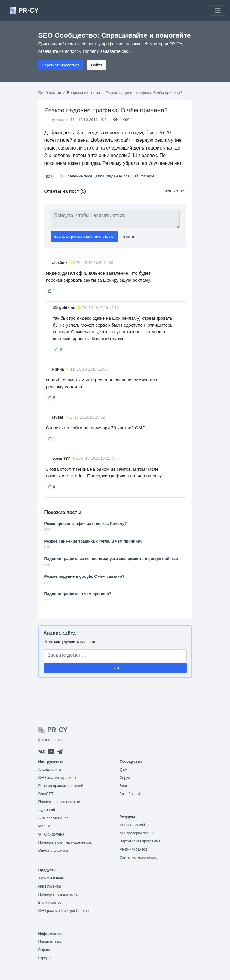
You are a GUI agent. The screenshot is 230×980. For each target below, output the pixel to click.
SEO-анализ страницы (57, 778)
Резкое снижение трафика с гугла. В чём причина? (94, 541)
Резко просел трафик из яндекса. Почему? (86, 523)
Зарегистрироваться (61, 65)
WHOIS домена (51, 834)
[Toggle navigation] (218, 11)
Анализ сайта (60, 633)
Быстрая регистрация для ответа (84, 236)
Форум (125, 778)
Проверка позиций (59, 894)
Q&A (123, 770)
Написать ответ (172, 191)
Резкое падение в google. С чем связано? (85, 576)
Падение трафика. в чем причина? (78, 594)
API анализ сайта (134, 825)
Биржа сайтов (50, 903)
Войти (97, 65)
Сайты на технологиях (138, 857)
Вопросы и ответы (83, 93)
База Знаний (130, 794)
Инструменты (50, 886)
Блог (124, 786)
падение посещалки (86, 176)
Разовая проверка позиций (61, 786)
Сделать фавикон (53, 851)
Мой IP (44, 826)
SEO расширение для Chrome (64, 911)
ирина (58, 120)
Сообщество (50, 93)
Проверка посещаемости (59, 802)
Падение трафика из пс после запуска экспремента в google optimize (111, 559)
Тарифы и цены (52, 878)
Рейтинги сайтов (133, 849)
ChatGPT (46, 794)
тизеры (147, 176)
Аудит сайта (49, 810)
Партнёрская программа (140, 841)
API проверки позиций (138, 833)
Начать (115, 668)
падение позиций (123, 176)
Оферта (45, 958)
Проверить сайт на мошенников (65, 842)
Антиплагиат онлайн (56, 818)
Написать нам (50, 942)
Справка (46, 950)
